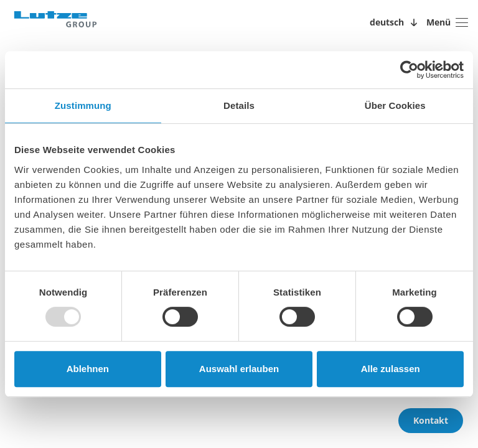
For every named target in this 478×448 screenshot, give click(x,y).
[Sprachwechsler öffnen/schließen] (396, 22)
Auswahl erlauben (239, 369)
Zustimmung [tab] (83, 105)
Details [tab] (239, 105)
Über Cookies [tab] (395, 105)
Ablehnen (88, 369)
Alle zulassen (391, 369)
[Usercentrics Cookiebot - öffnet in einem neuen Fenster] (409, 70)
